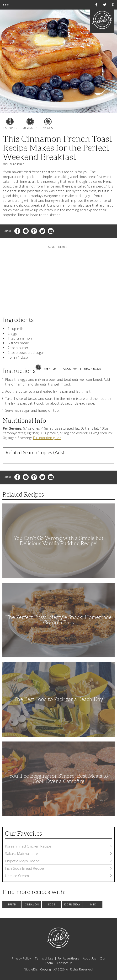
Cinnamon (32, 904)
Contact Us (64, 963)
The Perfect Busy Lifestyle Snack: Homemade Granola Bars (58, 620)
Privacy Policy (21, 958)
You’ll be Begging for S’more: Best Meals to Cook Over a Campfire (58, 779)
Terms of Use (44, 958)
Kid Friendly (72, 904)
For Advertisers (68, 958)
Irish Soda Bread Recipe (58, 868)
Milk (93, 904)
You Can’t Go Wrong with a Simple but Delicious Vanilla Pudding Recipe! (59, 541)
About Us (89, 958)
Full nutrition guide (47, 438)
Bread (12, 904)
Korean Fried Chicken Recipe (58, 846)
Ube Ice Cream (58, 876)
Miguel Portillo (14, 164)
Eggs (52, 904)
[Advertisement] (58, 279)
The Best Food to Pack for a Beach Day (58, 699)
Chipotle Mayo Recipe (58, 861)
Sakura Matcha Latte (58, 853)
